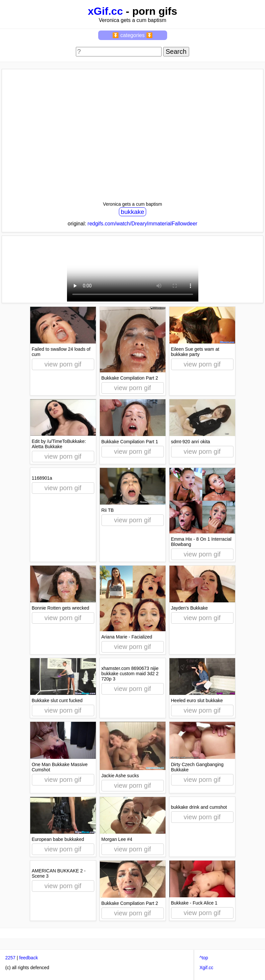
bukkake (132, 212)
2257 (10, 958)
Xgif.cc (206, 968)
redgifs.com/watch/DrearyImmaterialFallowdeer (143, 224)
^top (204, 958)
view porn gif (63, 364)
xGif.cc (105, 11)
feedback (29, 958)
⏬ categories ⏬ (132, 35)
